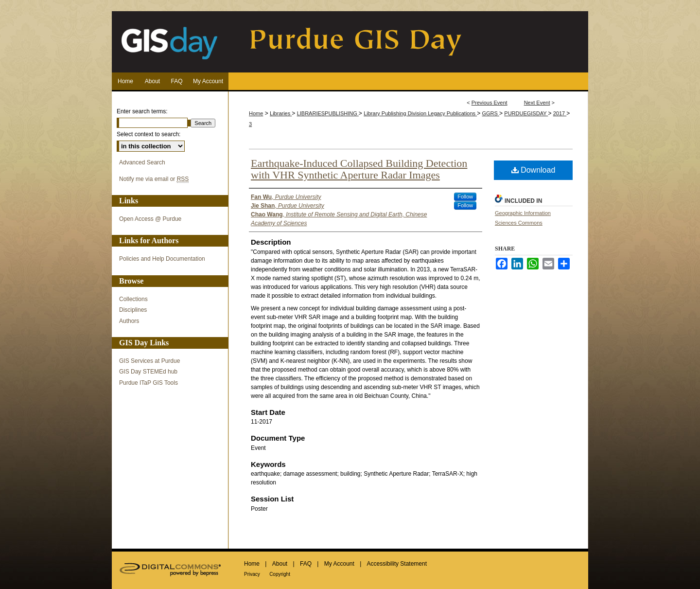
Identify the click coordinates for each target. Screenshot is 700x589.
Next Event (537, 103)
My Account (339, 564)
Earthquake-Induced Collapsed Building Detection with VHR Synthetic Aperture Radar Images (359, 169)
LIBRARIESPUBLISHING (328, 113)
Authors (129, 321)
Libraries (281, 113)
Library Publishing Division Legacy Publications (420, 113)
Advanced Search (142, 162)
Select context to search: (149, 134)
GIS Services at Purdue (149, 361)
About (280, 564)
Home (256, 113)
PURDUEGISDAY (526, 113)
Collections (133, 299)
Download (534, 170)
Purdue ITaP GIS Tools (149, 383)
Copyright (280, 574)
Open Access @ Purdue (150, 219)
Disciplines (133, 310)
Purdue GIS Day (350, 42)
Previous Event (490, 103)
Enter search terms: (142, 111)
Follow (465, 196)
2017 (560, 113)
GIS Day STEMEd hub (148, 372)
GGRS (491, 113)
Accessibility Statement (397, 564)
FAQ (306, 564)
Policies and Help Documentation (162, 259)
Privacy (252, 574)
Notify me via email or (154, 179)
